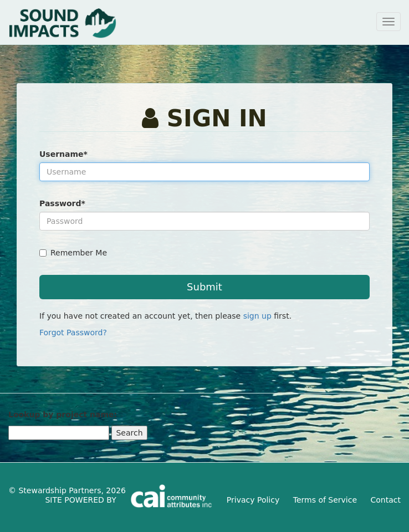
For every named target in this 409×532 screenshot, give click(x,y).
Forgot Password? (73, 332)
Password (62, 203)
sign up (257, 316)
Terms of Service (325, 500)
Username (63, 154)
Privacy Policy (253, 500)
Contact (386, 500)
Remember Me (73, 253)
